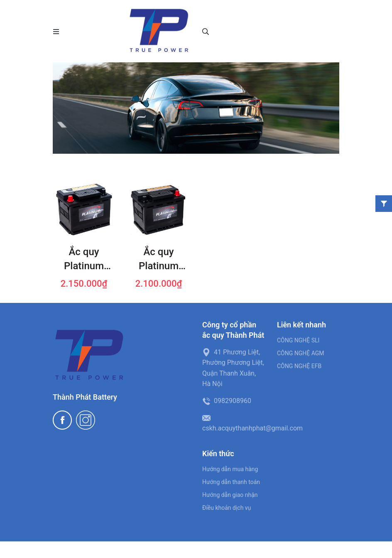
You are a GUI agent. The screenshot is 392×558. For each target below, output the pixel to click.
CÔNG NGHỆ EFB (299, 366)
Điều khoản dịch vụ (227, 508)
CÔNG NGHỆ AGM (301, 353)
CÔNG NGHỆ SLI (298, 340)
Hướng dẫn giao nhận (230, 495)
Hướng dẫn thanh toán (231, 482)
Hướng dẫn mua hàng (230, 469)
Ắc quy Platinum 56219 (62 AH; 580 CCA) (84, 260)
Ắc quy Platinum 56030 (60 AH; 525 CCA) (158, 260)
